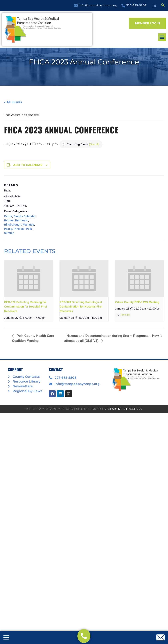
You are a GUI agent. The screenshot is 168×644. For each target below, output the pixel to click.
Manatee (28, 225)
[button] (69, 39)
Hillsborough (13, 225)
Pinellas (19, 229)
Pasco (8, 229)
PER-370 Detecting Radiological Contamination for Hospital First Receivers (26, 307)
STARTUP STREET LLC (125, 409)
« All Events (13, 102)
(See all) (94, 144)
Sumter (9, 233)
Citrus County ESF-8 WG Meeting (137, 302)
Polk (29, 229)
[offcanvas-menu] (6, 638)
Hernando (21, 220)
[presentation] (28, 278)
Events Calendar (25, 216)
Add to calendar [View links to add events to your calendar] (28, 165)
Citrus (8, 216)
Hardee (9, 220)
